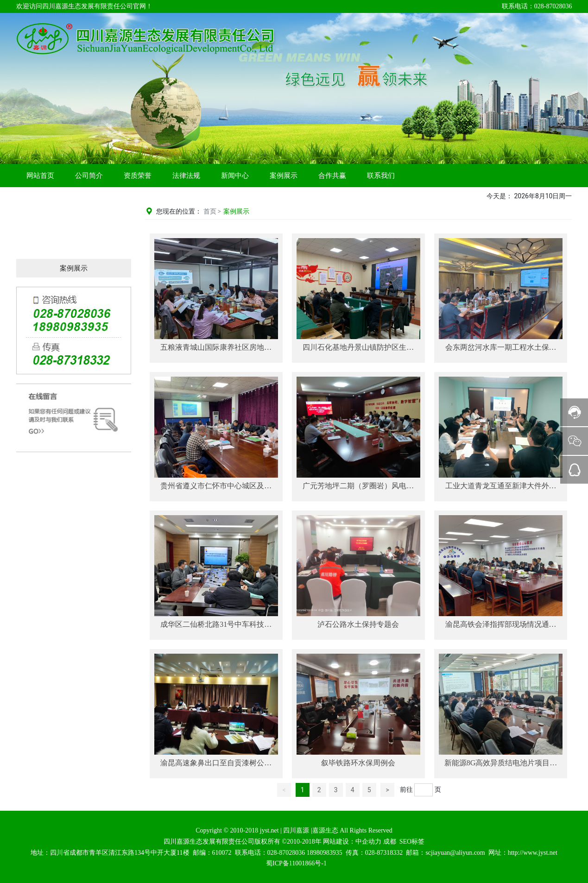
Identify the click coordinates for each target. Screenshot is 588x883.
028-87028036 (286, 853)
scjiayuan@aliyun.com (455, 853)
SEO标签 (412, 842)
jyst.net (268, 830)
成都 (390, 842)
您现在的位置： (181, 211)
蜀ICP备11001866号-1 (296, 863)
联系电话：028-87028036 (537, 6)
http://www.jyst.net (533, 853)
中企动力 (368, 842)
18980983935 (325, 853)
